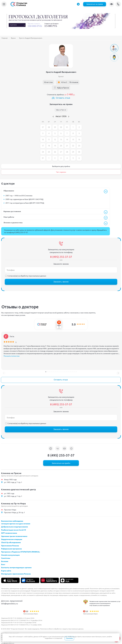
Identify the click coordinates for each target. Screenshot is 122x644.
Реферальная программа (11, 549)
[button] (46, 372)
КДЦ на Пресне (63, 88)
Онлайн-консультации (10, 555)
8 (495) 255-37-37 (118, 4)
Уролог (61, 76)
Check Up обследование (11, 542)
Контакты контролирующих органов (16, 567)
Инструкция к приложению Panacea (16, 574)
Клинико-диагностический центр (19, 489)
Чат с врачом (61, 172)
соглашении (58, 638)
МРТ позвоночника (9, 533)
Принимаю (69, 638)
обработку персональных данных (33, 276)
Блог (3, 564)
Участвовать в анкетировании (100, 605)
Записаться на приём (61, 463)
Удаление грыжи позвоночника (14, 536)
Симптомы (6, 558)
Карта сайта (6, 571)
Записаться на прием (95, 4)
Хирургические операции (12, 539)
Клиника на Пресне (11, 473)
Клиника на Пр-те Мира (13, 503)
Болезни (5, 561)
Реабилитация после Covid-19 (14, 530)
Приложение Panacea (10, 546)
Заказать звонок (61, 282)
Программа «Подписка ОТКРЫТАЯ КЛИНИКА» (21, 552)
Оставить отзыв (63, 98)
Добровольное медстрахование (15, 527)
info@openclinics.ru (10, 603)
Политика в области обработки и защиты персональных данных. (62, 629)
